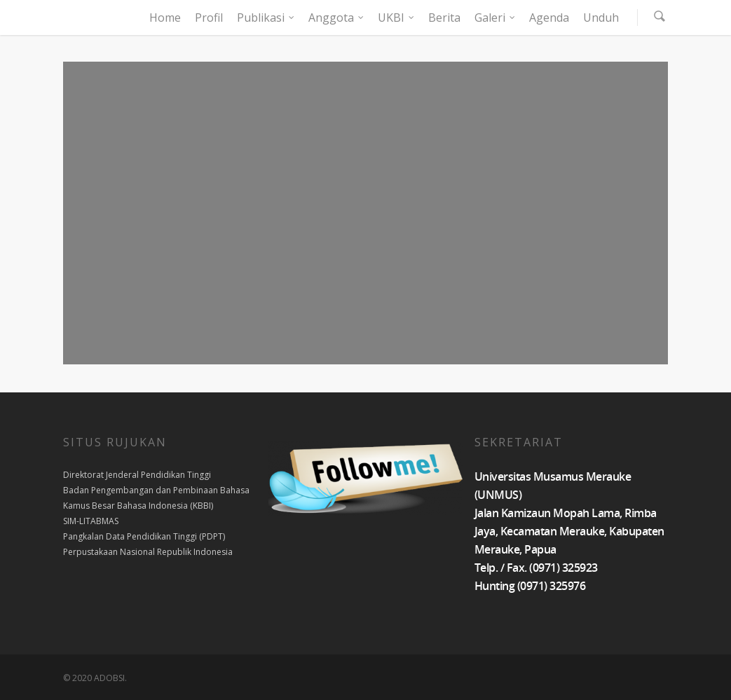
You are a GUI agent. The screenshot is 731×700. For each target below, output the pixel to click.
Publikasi (266, 18)
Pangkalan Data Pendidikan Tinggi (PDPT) (144, 536)
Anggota (337, 18)
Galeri (496, 18)
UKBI (397, 18)
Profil (209, 18)
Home (165, 18)
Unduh (601, 18)
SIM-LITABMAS (91, 521)
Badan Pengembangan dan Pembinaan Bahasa (156, 490)
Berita (444, 18)
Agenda (549, 18)
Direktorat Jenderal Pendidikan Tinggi (137, 475)
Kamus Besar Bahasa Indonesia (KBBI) (138, 506)
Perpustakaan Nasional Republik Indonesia (148, 552)
